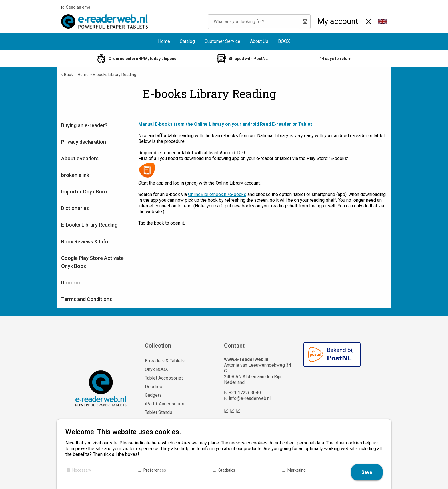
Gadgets (153, 395)
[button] (383, 21)
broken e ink (75, 175)
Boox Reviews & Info (85, 242)
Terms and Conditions (87, 299)
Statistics (227, 470)
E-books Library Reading (89, 225)
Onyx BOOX (156, 369)
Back (67, 75)
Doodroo (71, 283)
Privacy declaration (84, 142)
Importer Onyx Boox (84, 192)
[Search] (305, 22)
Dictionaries (75, 208)
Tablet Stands (159, 412)
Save (367, 472)
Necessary (82, 470)
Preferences (155, 470)
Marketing (297, 470)
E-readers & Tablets (165, 361)
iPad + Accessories (165, 404)
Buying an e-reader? (84, 125)
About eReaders (80, 158)
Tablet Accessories (164, 378)
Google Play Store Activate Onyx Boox (92, 262)
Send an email (78, 7)
